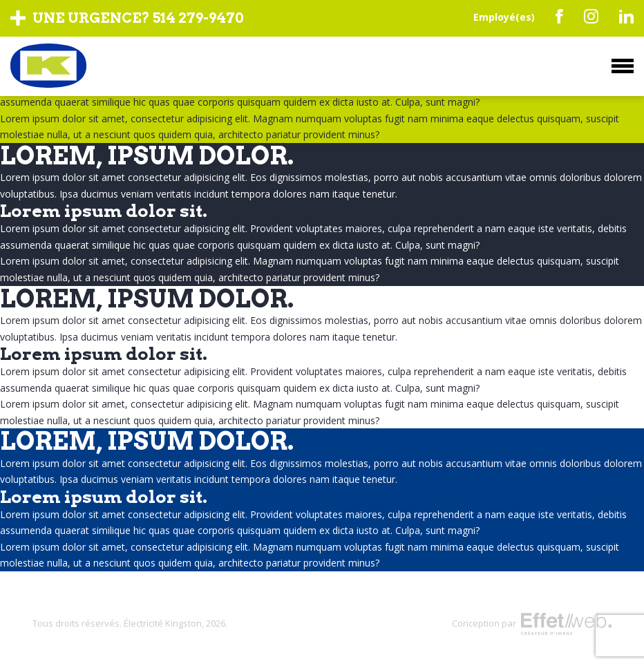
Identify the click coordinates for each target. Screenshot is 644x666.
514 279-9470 (198, 18)
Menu (623, 66)
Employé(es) (504, 17)
